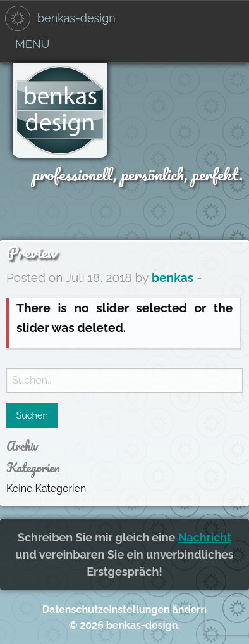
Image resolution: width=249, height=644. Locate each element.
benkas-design (76, 18)
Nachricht (205, 537)
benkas (173, 277)
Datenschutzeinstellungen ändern (124, 609)
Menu (32, 44)
